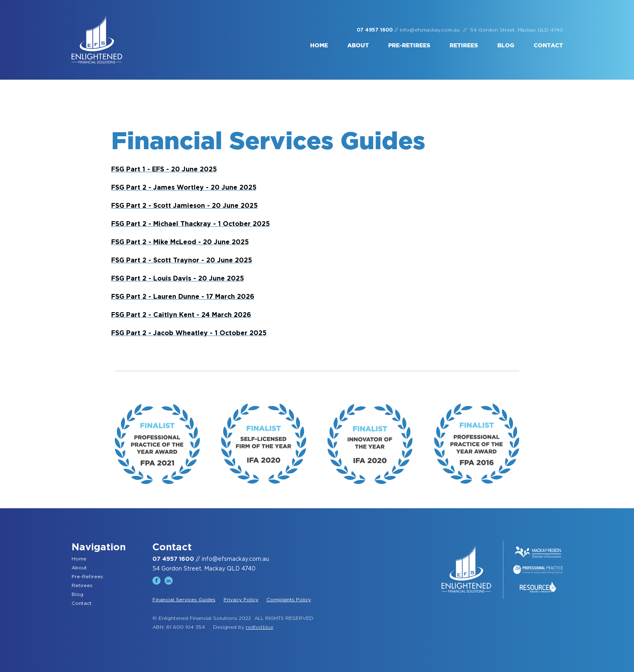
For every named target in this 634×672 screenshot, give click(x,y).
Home (319, 46)
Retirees (464, 46)
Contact (548, 46)
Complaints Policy (289, 600)
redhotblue (260, 627)
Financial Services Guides (184, 600)
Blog (506, 46)
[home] (97, 40)
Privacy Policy (241, 600)
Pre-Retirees (87, 577)
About (358, 46)
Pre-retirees (409, 46)
